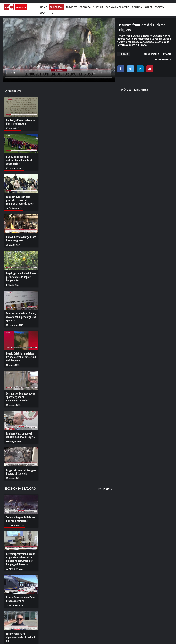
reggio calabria (152, 54)
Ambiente (71, 7)
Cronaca (85, 7)
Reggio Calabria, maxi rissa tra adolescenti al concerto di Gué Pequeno (21, 357)
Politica (137, 7)
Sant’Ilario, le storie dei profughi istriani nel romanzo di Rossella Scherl (20, 200)
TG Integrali (57, 7)
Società (159, 7)
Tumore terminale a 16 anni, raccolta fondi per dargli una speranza (21, 317)
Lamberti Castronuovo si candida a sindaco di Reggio (20, 435)
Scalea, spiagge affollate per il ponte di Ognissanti (21, 519)
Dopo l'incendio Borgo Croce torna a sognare (21, 239)
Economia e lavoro (118, 7)
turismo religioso (162, 59)
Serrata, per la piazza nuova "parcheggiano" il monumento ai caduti (21, 397)
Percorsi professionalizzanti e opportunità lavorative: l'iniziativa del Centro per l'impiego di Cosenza (21, 559)
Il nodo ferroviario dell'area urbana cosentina (21, 599)
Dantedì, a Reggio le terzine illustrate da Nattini (20, 122)
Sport (44, 13)
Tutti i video (106, 489)
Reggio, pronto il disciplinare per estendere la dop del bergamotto (21, 277)
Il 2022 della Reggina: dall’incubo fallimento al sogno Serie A (19, 160)
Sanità (148, 7)
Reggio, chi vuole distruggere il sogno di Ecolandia (21, 472)
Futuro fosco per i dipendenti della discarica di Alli (21, 637)
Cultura (98, 7)
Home (43, 7)
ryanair (167, 54)
